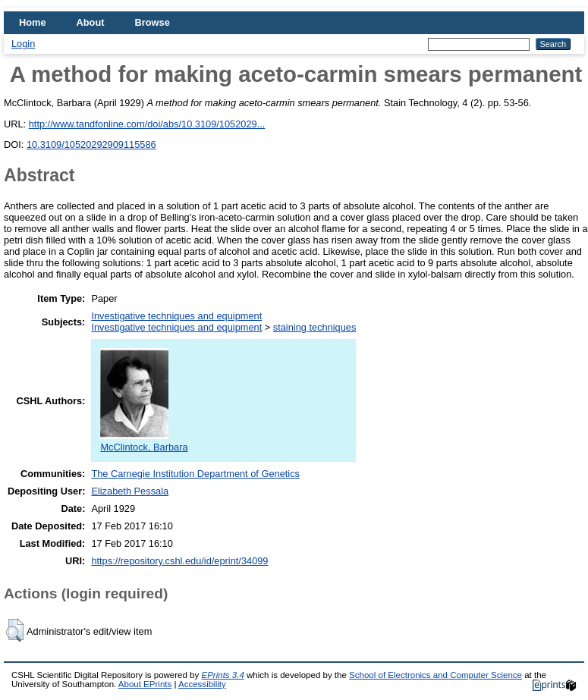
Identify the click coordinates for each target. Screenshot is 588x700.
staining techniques (315, 327)
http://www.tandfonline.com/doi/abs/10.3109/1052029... (147, 124)
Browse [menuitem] (153, 22)
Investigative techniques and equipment (176, 316)
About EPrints (145, 684)
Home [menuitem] (33, 22)
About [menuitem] (91, 22)
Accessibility (202, 684)
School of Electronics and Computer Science (435, 675)
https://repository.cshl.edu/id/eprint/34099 (179, 561)
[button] (15, 630)
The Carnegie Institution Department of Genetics (195, 474)
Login (23, 44)
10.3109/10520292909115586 (91, 144)
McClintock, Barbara (144, 441)
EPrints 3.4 (222, 675)
